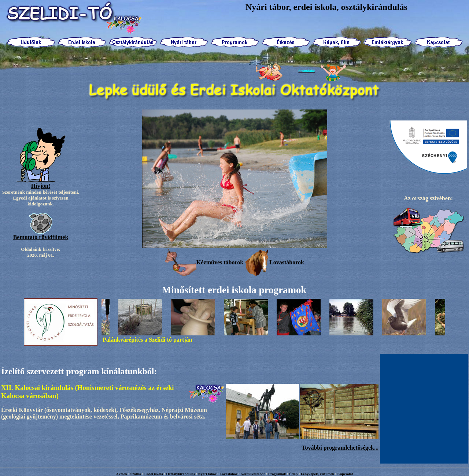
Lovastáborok (274, 262)
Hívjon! (41, 186)
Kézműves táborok (204, 262)
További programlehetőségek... (340, 448)
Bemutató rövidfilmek (41, 237)
